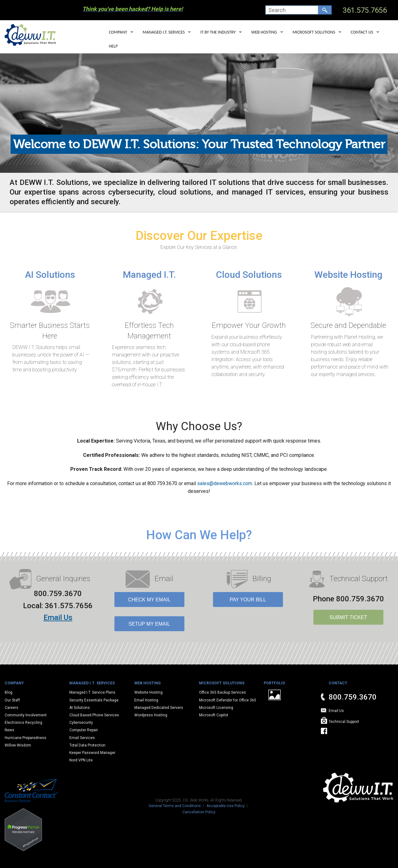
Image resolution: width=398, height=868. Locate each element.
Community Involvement (26, 715)
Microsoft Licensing (216, 708)
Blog (9, 692)
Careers (12, 708)
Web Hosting (264, 32)
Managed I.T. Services (164, 32)
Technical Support (344, 722)
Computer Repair (84, 730)
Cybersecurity (81, 723)
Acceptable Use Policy (226, 806)
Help (113, 46)
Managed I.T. (149, 275)
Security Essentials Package (94, 700)
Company (118, 32)
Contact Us (362, 32)
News (9, 730)
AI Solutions (50, 275)
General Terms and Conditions (175, 806)
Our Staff (12, 700)
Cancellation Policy (199, 812)
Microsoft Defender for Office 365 (228, 700)
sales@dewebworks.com (225, 483)
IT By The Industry (218, 32)
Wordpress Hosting (151, 715)
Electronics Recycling (23, 723)
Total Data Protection (87, 745)
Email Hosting (146, 700)
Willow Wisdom (18, 745)
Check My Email (149, 600)
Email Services (82, 738)
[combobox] (292, 10)
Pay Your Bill (248, 600)
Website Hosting (348, 275)
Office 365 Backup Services (222, 692)
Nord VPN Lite (81, 760)
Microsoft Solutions (314, 32)
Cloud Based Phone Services (94, 715)
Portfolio (274, 683)
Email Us (58, 618)
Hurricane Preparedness (25, 738)
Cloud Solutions (249, 275)
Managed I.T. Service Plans (92, 692)
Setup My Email (149, 624)
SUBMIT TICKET (348, 617)
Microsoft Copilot (214, 715)
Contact (338, 683)
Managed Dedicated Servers (159, 708)
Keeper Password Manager (92, 753)
